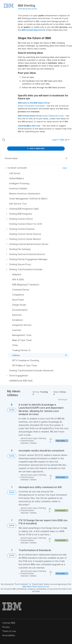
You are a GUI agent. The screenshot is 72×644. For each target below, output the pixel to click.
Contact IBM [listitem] (9, 623)
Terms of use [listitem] (9, 631)
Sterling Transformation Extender (33, 441)
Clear (65, 168)
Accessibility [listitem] (9, 635)
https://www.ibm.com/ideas (31, 106)
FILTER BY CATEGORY (16, 168)
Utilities (33, 443)
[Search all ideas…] (22, 140)
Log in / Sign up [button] (61, 140)
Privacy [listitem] (6, 627)
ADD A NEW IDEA (36, 148)
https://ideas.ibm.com (53, 116)
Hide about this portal (27, 9)
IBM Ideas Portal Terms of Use (36, 587)
